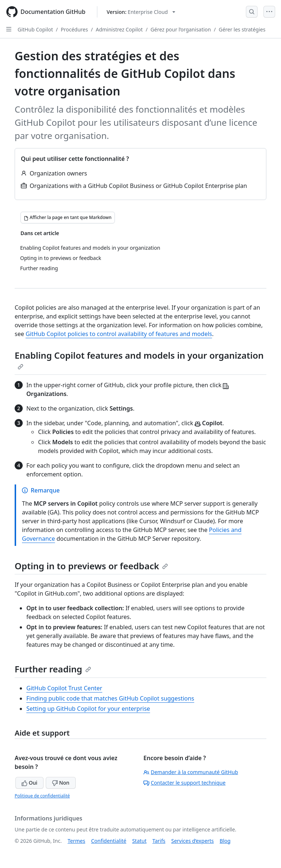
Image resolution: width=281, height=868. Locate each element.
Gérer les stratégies (242, 29)
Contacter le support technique (184, 783)
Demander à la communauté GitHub (191, 772)
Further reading (53, 669)
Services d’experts (192, 841)
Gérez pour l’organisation (181, 29)
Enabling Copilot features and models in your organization (139, 359)
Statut (139, 841)
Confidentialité (109, 841)
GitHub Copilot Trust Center (64, 688)
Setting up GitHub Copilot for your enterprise (88, 709)
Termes (76, 841)
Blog (225, 841)
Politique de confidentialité (42, 796)
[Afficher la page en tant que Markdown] (68, 218)
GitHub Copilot (35, 29)
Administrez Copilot (119, 29)
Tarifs (159, 841)
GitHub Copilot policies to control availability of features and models (119, 334)
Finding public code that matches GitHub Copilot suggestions (110, 698)
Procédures (74, 29)
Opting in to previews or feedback (91, 566)
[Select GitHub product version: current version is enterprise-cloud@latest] (141, 12)
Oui (29, 783)
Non (61, 783)
